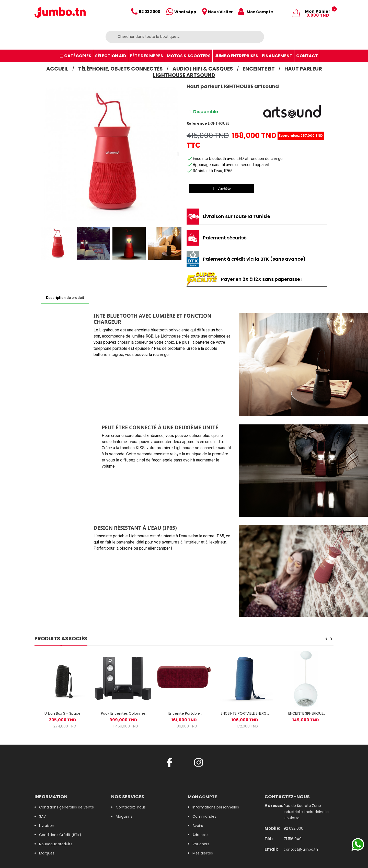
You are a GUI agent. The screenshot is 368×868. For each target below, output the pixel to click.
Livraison (47, 826)
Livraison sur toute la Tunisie (237, 216)
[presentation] (326, 639)
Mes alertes (203, 853)
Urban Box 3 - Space (62, 713)
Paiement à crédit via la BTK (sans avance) (254, 259)
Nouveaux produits (56, 844)
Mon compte (202, 797)
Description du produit (65, 298)
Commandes (204, 816)
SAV (42, 816)
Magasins (124, 816)
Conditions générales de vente (67, 807)
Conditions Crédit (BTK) (60, 835)
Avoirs (198, 826)
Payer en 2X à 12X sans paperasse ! (262, 279)
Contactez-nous (131, 807)
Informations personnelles (216, 807)
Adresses (200, 835)
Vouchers (201, 844)
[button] (44, 154)
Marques (47, 853)
